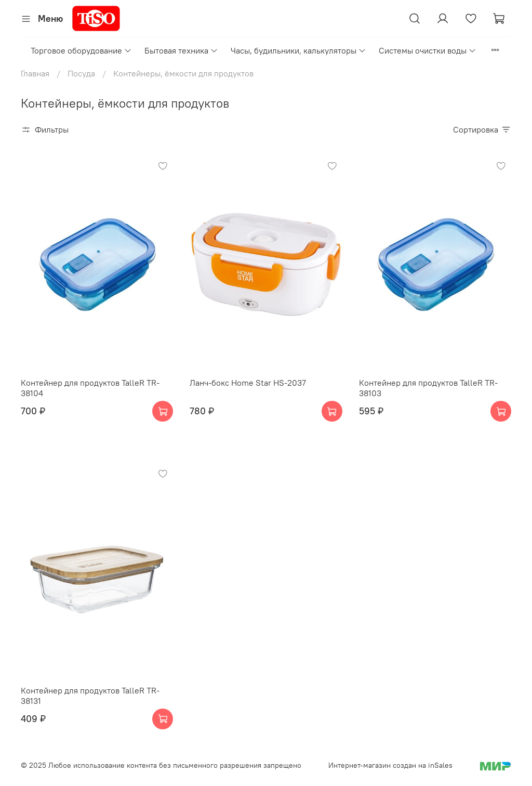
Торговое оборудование (81, 50)
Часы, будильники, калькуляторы (298, 50)
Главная (35, 73)
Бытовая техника (181, 50)
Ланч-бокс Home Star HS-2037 (248, 383)
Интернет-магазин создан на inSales (390, 765)
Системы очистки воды (428, 50)
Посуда (81, 73)
